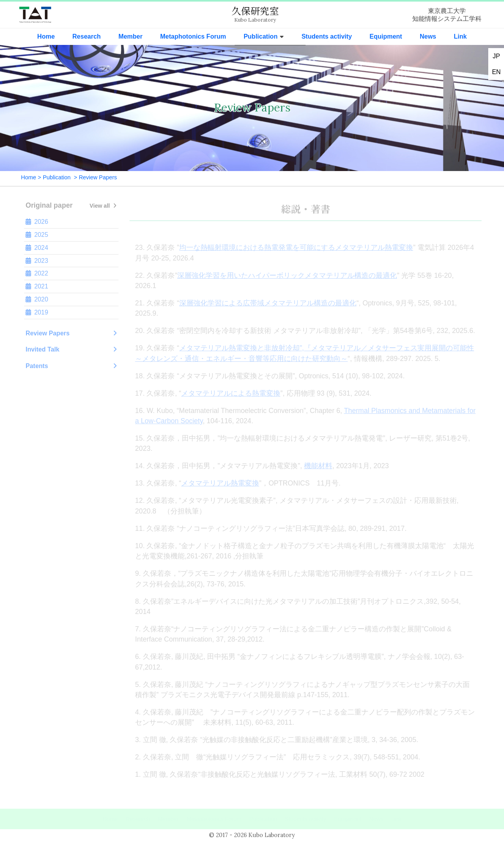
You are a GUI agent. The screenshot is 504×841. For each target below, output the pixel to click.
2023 (37, 261)
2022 (37, 274)
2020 (37, 300)
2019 (37, 313)
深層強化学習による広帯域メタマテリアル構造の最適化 (268, 303)
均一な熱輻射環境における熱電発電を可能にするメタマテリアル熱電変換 (296, 247)
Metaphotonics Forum (193, 36)
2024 (37, 248)
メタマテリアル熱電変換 (220, 483)
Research (87, 36)
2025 (37, 235)
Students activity (327, 36)
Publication (261, 36)
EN (496, 72)
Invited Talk (71, 350)
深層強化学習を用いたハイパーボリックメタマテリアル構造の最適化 (287, 275)
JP (496, 56)
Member (131, 36)
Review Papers (71, 333)
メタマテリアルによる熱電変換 (231, 393)
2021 (37, 287)
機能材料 (318, 466)
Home (46, 36)
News (428, 36)
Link (460, 36)
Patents (71, 366)
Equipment (386, 36)
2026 (37, 222)
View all (103, 206)
